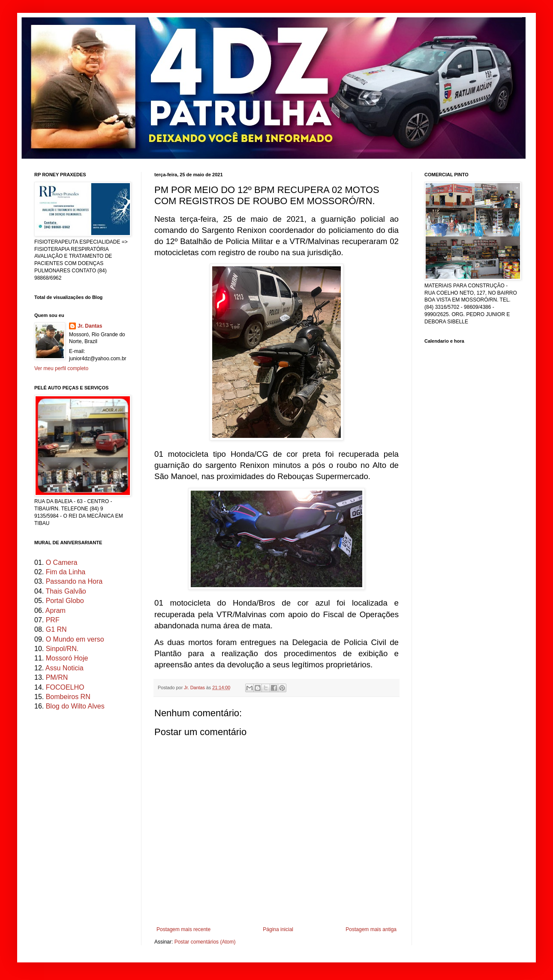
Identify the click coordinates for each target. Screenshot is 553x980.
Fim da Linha (66, 572)
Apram (56, 611)
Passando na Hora (74, 581)
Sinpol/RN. (62, 649)
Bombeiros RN (68, 697)
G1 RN (56, 629)
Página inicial (278, 929)
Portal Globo (65, 601)
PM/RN (57, 677)
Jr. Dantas (195, 688)
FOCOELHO (65, 687)
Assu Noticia (65, 668)
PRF (53, 620)
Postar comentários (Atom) (205, 942)
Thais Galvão (66, 591)
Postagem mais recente (183, 929)
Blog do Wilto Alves (75, 706)
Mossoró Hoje (67, 658)
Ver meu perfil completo (61, 368)
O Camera (62, 562)
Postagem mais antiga (371, 929)
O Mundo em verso (75, 639)
